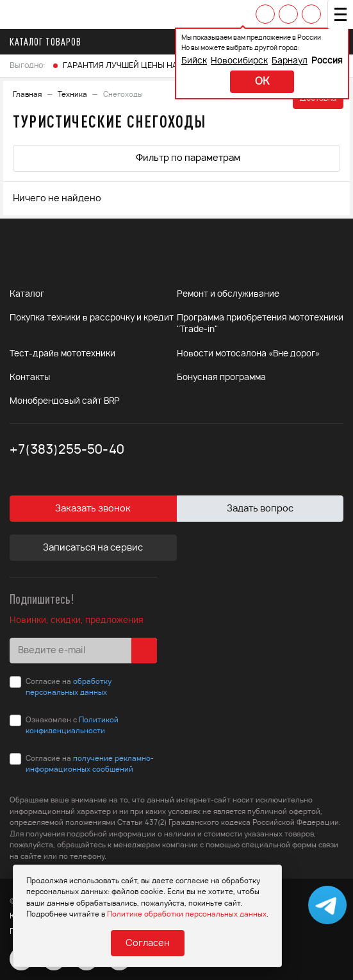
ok (262, 82)
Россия (327, 61)
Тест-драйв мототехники (62, 354)
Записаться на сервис (93, 548)
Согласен (148, 943)
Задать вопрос (260, 509)
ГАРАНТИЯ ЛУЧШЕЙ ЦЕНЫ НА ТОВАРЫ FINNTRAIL (157, 65)
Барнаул (290, 61)
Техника (72, 95)
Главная (27, 95)
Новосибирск (239, 61)
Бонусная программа (221, 378)
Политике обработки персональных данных (187, 914)
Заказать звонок (93, 509)
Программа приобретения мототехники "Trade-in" (260, 324)
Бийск (194, 61)
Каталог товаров (49, 42)
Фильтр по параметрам (177, 157)
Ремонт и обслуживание (228, 295)
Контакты (30, 378)
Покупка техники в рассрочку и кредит (92, 318)
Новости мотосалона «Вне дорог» (248, 354)
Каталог (27, 295)
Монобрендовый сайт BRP (65, 402)
